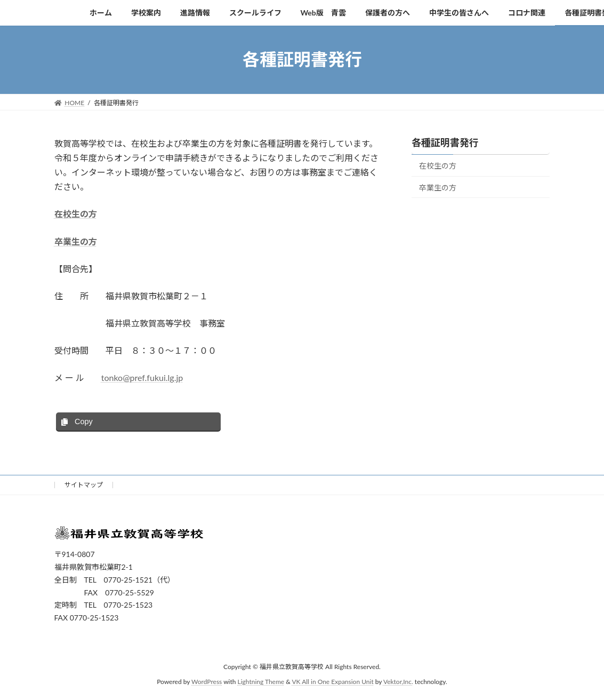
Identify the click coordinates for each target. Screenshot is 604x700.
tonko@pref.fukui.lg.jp (142, 377)
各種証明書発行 (445, 142)
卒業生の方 (76, 241)
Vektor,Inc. (398, 682)
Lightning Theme (261, 682)
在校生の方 (76, 214)
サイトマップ (84, 485)
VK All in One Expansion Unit (332, 682)
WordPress (207, 682)
